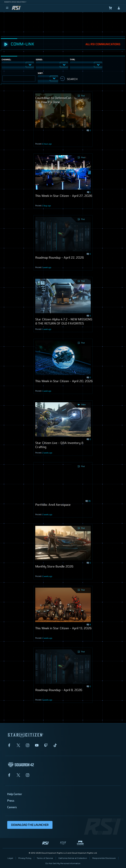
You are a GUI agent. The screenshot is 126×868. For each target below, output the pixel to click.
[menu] (7, 8)
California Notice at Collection (73, 858)
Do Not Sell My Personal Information (63, 863)
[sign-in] (119, 8)
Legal (10, 858)
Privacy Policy (25, 858)
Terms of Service (45, 858)
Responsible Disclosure (104, 858)
